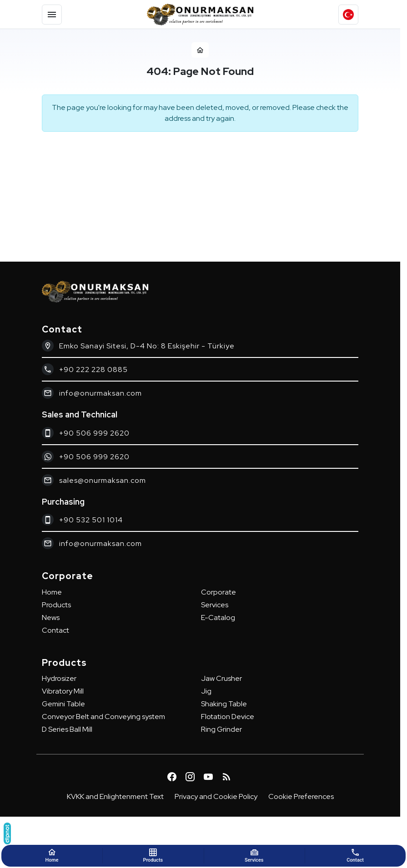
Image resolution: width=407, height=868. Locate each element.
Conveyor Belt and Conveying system (103, 717)
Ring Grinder (221, 729)
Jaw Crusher (221, 678)
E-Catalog (218, 618)
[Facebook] (172, 777)
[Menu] (52, 15)
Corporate (219, 592)
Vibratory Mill (63, 691)
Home (52, 592)
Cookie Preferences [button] (301, 796)
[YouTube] (208, 777)
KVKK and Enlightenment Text (115, 796)
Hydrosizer (59, 678)
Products (56, 605)
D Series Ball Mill (67, 729)
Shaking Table (224, 704)
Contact (55, 630)
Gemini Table (63, 704)
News (51, 618)
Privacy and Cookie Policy (216, 796)
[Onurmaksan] (200, 15)
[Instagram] (190, 777)
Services (215, 605)
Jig (206, 691)
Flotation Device (228, 717)
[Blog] (226, 777)
